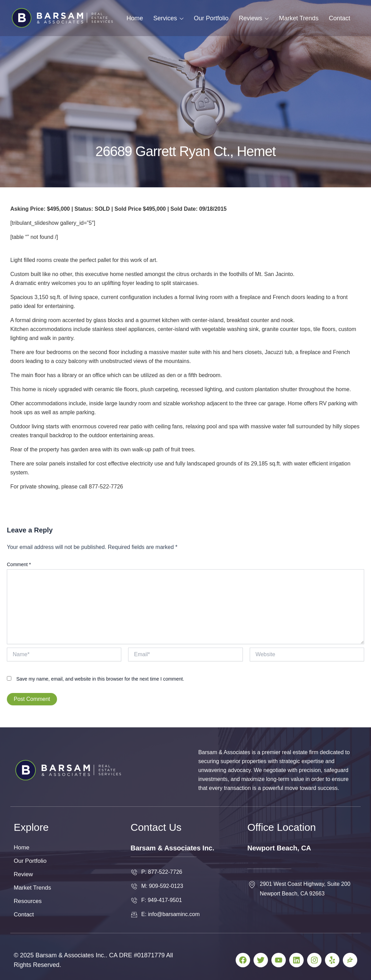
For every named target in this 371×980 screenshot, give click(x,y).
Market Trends (299, 18)
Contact (339, 18)
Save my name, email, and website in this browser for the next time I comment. (100, 679)
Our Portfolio (211, 18)
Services (168, 18)
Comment (19, 564)
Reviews (254, 18)
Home (135, 18)
